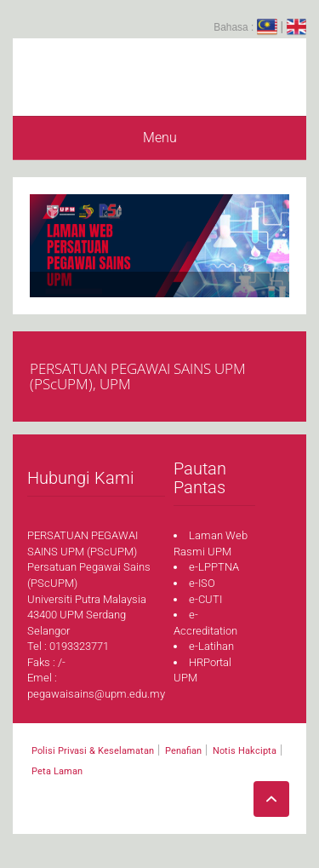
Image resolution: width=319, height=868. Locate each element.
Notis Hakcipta (245, 751)
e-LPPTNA (214, 567)
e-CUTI (205, 599)
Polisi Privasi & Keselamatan (93, 751)
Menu (160, 138)
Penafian (183, 751)
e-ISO (202, 583)
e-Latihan (211, 646)
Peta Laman (57, 771)
